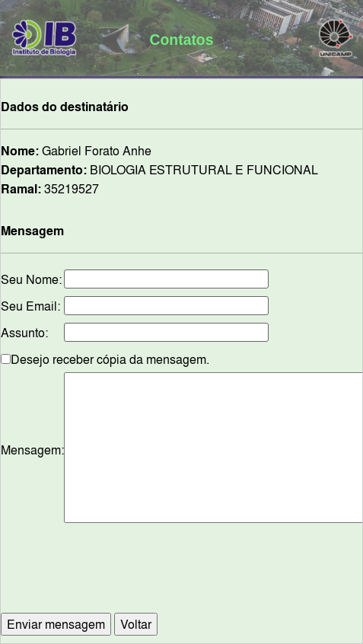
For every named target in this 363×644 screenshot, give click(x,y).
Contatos (182, 40)
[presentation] (202, 575)
